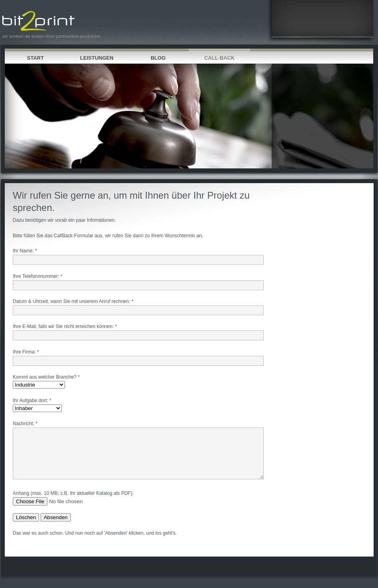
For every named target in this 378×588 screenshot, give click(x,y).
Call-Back (220, 58)
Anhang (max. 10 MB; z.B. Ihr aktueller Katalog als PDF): (73, 503)
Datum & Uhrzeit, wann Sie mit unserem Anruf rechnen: (71, 301)
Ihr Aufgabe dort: (30, 400)
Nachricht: (24, 424)
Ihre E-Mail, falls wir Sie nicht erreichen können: (63, 326)
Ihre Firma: (24, 352)
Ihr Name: (23, 251)
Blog (158, 58)
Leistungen (97, 58)
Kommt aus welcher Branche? (45, 377)
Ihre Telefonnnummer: (36, 276)
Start (35, 58)
